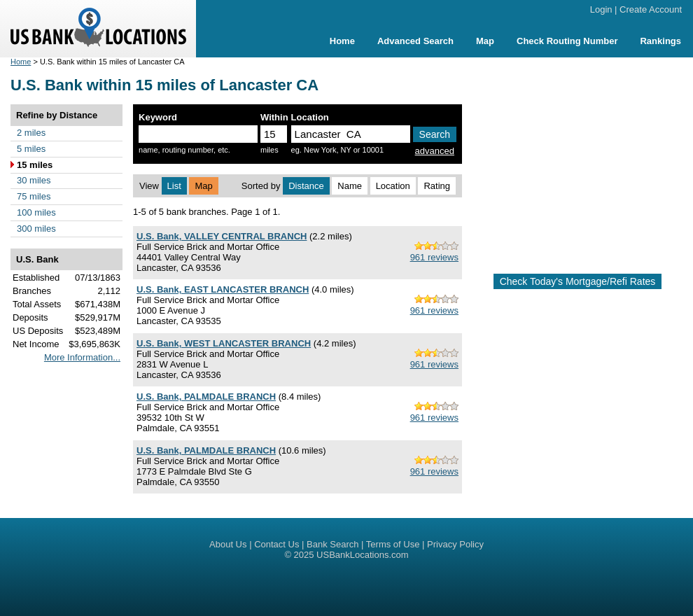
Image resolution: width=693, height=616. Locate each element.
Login (601, 9)
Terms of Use (393, 544)
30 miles (34, 180)
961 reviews (434, 257)
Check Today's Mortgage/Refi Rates (578, 281)
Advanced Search (415, 41)
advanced (435, 151)
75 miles (34, 196)
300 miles (36, 229)
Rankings (660, 41)
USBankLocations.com (363, 555)
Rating (437, 186)
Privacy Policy (455, 544)
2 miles (31, 133)
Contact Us (276, 544)
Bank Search (332, 544)
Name (350, 186)
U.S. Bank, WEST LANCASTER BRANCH (224, 343)
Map (485, 41)
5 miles (31, 149)
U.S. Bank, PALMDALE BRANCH (206, 397)
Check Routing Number (567, 41)
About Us (228, 544)
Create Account (651, 9)
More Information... (82, 357)
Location (393, 186)
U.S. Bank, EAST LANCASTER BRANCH (223, 289)
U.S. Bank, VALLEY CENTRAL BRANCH (222, 236)
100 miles (36, 212)
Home (342, 41)
